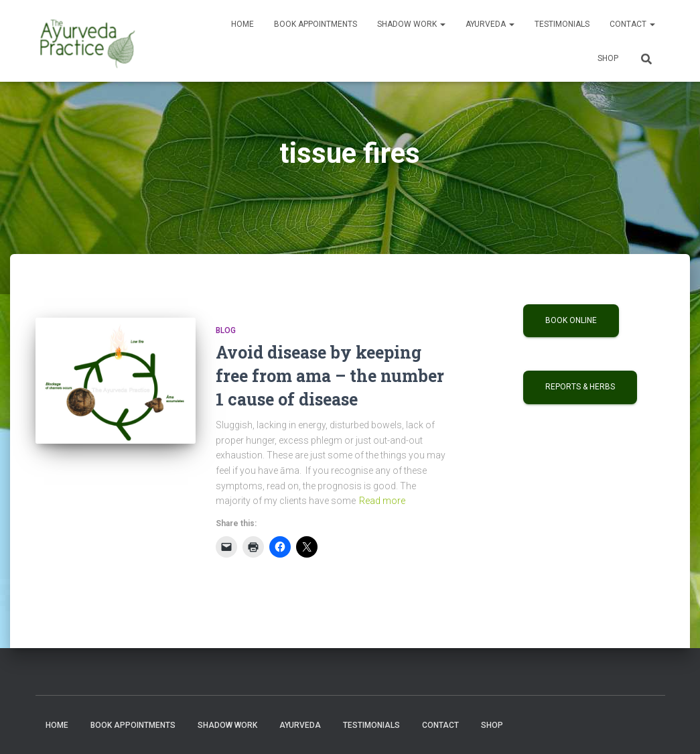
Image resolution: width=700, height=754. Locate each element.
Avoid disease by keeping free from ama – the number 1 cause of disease (330, 376)
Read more (382, 501)
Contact (632, 24)
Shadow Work (411, 24)
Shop (608, 58)
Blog (226, 330)
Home (242, 24)
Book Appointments (316, 24)
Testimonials (562, 24)
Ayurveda (490, 24)
